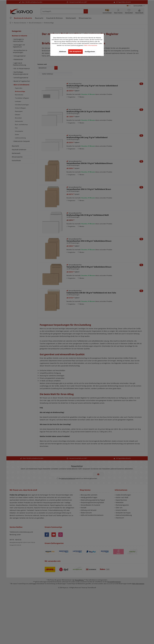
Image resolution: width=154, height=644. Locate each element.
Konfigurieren (90, 52)
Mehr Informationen (91, 45)
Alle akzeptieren (75, 52)
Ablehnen (63, 52)
